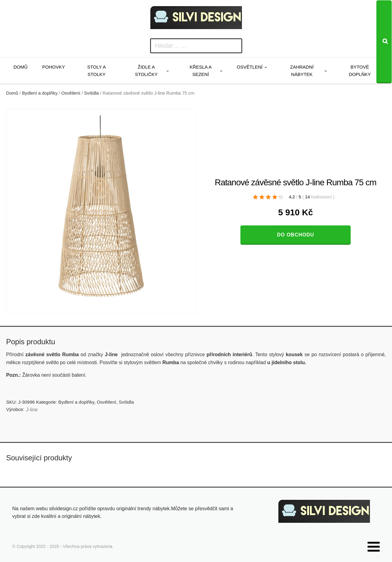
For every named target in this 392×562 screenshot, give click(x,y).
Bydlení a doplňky (40, 93)
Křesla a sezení (201, 71)
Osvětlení (250, 67)
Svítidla (92, 93)
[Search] (384, 42)
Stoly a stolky (97, 71)
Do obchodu (295, 235)
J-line (32, 410)
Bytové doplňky (360, 71)
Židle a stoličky (146, 71)
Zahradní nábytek (302, 71)
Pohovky (54, 67)
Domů (21, 67)
